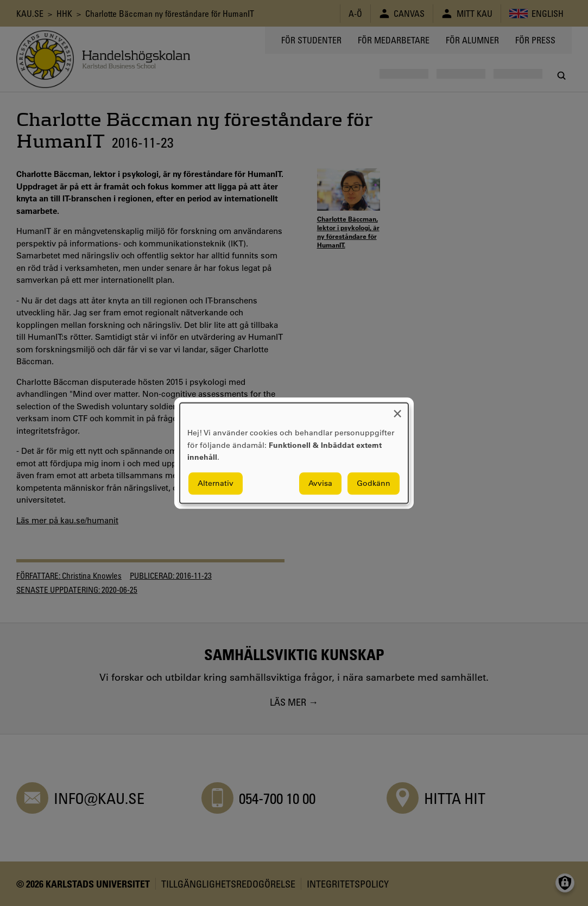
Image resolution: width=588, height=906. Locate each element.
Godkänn (374, 483)
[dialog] (294, 453)
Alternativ (216, 483)
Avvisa (320, 483)
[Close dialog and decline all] (397, 410)
